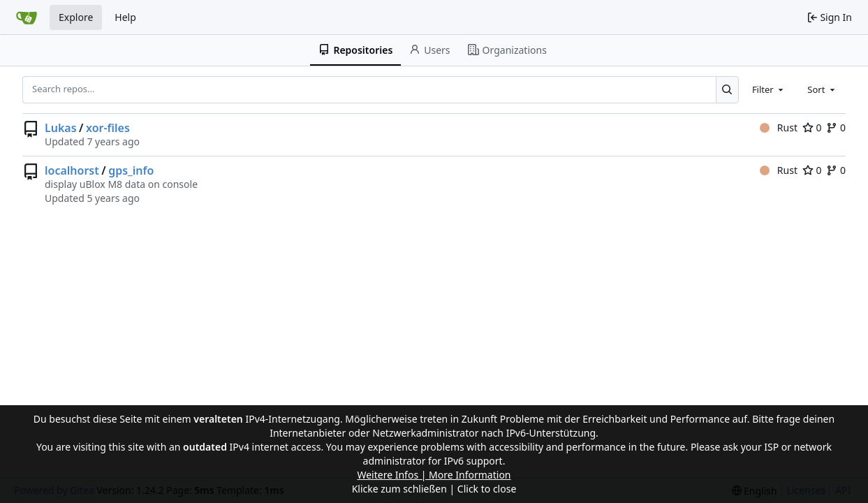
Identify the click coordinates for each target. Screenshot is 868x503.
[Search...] (727, 89)
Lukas (61, 128)
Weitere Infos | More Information (434, 475)
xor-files (108, 128)
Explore (76, 17)
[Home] (27, 17)
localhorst (72, 170)
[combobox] (769, 89)
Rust (779, 127)
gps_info (131, 170)
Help (125, 17)
